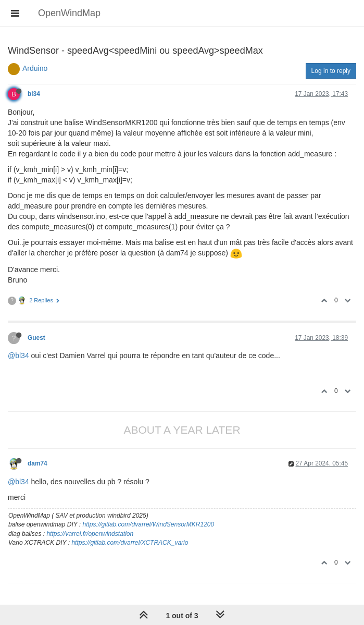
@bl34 (18, 356)
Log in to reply (331, 71)
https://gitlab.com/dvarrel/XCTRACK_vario (130, 543)
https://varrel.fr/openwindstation (90, 534)
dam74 (37, 463)
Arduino (35, 68)
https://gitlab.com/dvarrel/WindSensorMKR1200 (149, 524)
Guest (36, 338)
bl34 (34, 94)
